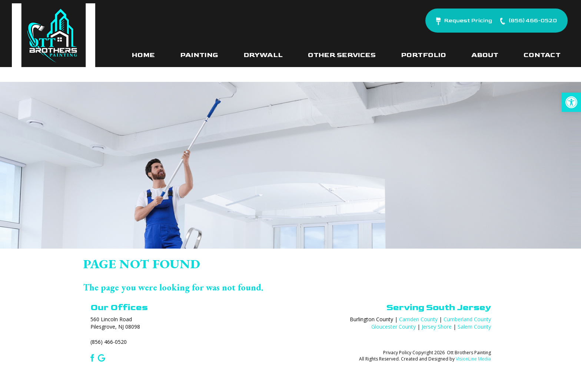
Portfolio (424, 55)
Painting (199, 55)
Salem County (474, 327)
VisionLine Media (473, 359)
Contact (542, 55)
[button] (571, 102)
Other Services (342, 55)
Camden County (418, 319)
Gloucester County (394, 327)
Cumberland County (467, 319)
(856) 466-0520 (109, 342)
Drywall (263, 55)
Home (143, 55)
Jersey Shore (437, 327)
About (485, 55)
